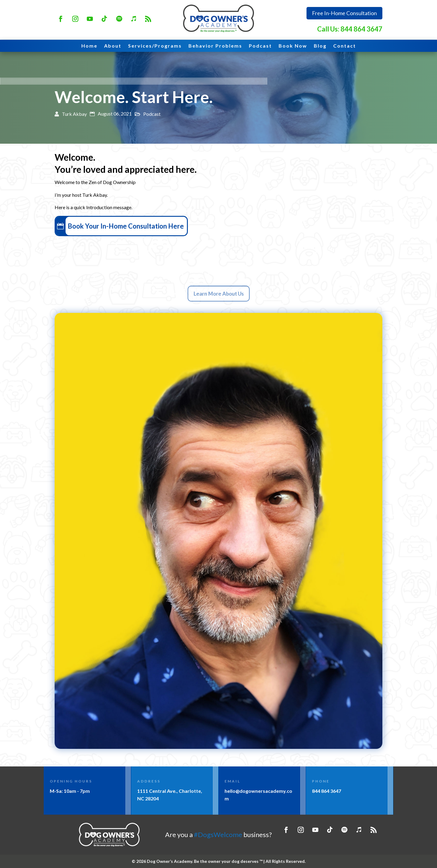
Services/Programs (155, 46)
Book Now (293, 46)
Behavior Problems (215, 46)
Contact (345, 46)
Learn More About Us (218, 294)
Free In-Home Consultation (344, 13)
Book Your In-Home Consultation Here (133, 226)
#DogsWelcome (218, 834)
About (113, 46)
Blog (320, 46)
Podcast (260, 46)
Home (89, 46)
